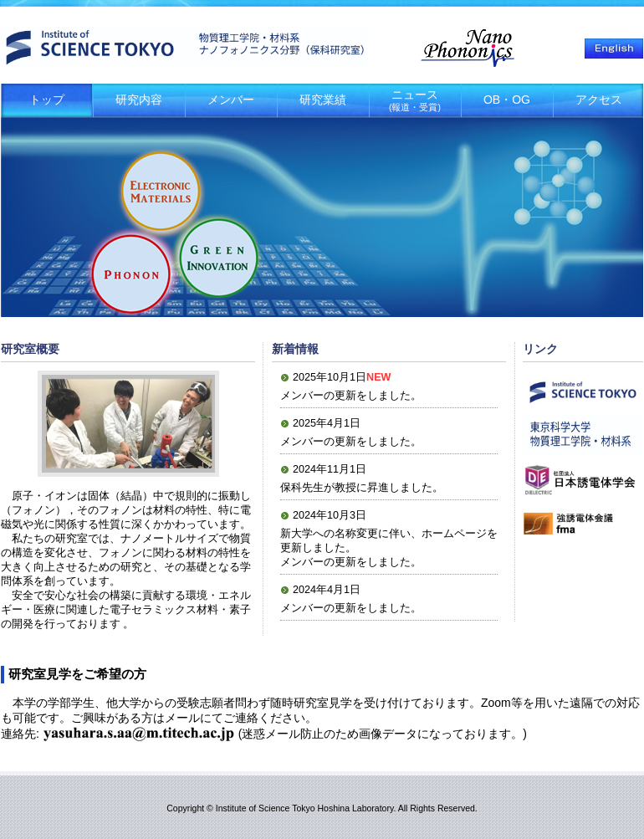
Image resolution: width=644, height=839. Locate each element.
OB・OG (507, 100)
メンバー (231, 100)
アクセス (599, 100)
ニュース (415, 100)
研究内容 (139, 100)
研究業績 (323, 100)
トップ (47, 100)
